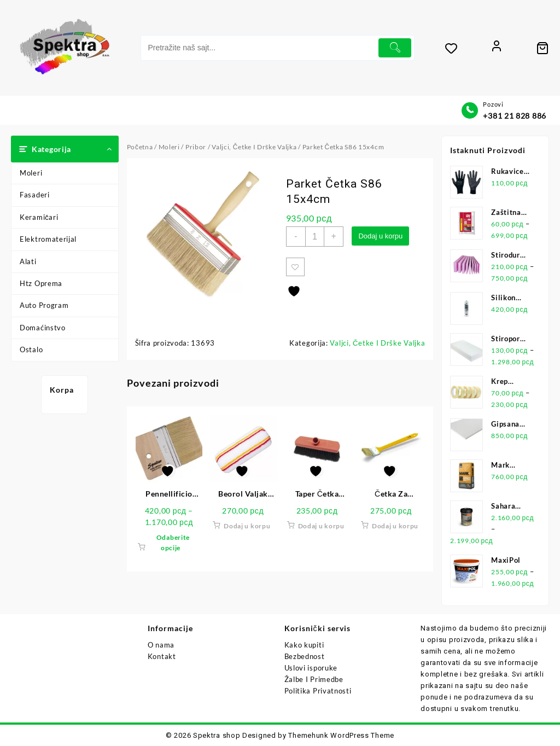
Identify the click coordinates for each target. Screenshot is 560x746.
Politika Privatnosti (318, 691)
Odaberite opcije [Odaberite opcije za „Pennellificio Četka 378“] (173, 544)
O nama (161, 645)
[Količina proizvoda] (315, 237)
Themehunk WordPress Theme (341, 735)
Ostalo (31, 349)
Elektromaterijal (48, 239)
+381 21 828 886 (515, 116)
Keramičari (39, 217)
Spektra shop (217, 735)
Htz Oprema (41, 283)
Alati (28, 261)
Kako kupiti (304, 645)
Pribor (196, 147)
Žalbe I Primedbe (314, 679)
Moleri (31, 173)
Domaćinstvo (43, 328)
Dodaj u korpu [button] (247, 527)
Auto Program (44, 305)
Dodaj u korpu (383, 236)
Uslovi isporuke (311, 668)
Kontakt (162, 656)
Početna (140, 147)
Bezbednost (305, 656)
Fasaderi (35, 195)
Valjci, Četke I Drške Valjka (254, 147)
